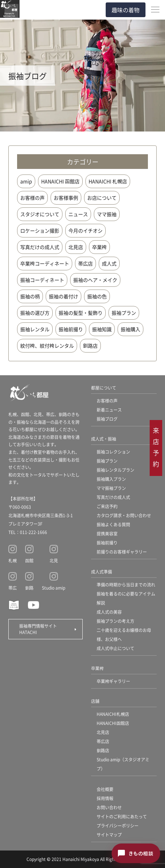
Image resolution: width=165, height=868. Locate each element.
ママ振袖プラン (111, 488)
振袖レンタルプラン (115, 470)
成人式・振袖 (104, 439)
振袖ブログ (107, 419)
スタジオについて (40, 214)
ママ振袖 (107, 214)
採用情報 (105, 798)
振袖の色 (97, 296)
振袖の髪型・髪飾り (81, 313)
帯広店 (85, 263)
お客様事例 (66, 198)
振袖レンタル (35, 329)
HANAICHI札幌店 (113, 714)
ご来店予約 (107, 506)
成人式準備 (102, 572)
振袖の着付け (63, 296)
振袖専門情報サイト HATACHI (40, 629)
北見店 (76, 247)
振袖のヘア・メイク (95, 280)
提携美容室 (107, 533)
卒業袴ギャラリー (113, 681)
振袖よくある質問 (113, 524)
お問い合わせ (109, 807)
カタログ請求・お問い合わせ (124, 515)
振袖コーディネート (42, 280)
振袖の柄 (30, 296)
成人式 (109, 263)
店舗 (95, 701)
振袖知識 (102, 329)
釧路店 (90, 346)
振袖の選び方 (35, 313)
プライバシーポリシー (118, 826)
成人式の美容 (109, 612)
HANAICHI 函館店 (60, 181)
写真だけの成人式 (40, 247)
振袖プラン (124, 313)
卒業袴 (99, 247)
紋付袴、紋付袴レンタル (47, 346)
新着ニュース (109, 410)
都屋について (104, 388)
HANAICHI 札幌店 (108, 181)
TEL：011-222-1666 (28, 532)
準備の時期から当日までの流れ (126, 585)
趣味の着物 (126, 10)
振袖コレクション (113, 452)
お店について (102, 198)
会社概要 (105, 789)
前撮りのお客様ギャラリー (122, 552)
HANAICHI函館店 (113, 723)
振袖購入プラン (111, 479)
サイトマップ (109, 835)
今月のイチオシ (85, 230)
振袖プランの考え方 (115, 621)
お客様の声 (32, 198)
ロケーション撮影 (40, 230)
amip (26, 181)
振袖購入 (130, 329)
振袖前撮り (71, 329)
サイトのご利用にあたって (122, 816)
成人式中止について (115, 648)
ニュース (78, 214)
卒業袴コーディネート (45, 263)
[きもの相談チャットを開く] (136, 853)
